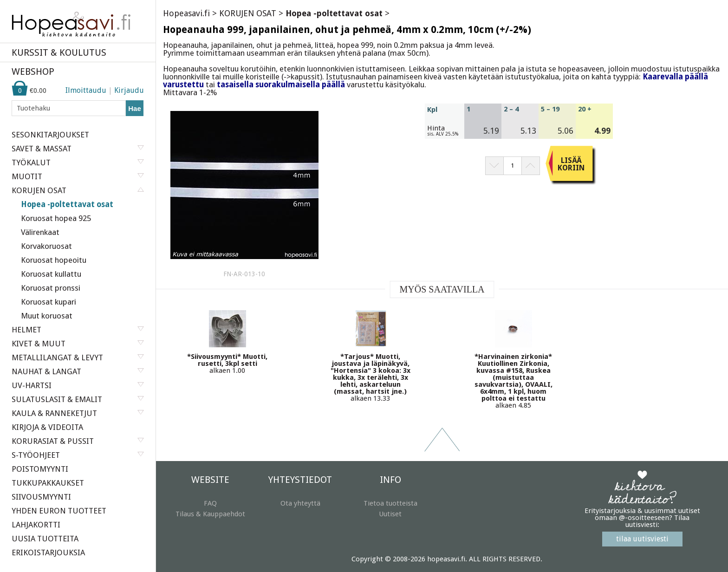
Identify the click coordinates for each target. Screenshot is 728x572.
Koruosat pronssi (51, 288)
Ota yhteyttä (300, 503)
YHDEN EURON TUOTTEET (59, 511)
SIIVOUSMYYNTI (41, 497)
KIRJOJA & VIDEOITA (47, 427)
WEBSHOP (33, 71)
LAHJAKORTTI (36, 525)
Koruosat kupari (49, 302)
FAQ (210, 503)
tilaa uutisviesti (642, 539)
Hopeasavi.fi (186, 13)
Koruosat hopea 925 (56, 218)
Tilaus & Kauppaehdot (210, 514)
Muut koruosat (47, 316)
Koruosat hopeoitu (54, 260)
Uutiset (390, 514)
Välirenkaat (40, 232)
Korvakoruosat (46, 246)
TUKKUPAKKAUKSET (48, 483)
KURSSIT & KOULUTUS (59, 52)
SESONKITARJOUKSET (50, 135)
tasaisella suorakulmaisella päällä (281, 84)
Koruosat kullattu (51, 274)
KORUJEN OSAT (248, 13)
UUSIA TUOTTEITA (45, 539)
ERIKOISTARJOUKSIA (48, 552)
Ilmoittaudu (86, 90)
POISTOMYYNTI (40, 469)
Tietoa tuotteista (390, 503)
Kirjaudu (129, 90)
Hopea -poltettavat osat (67, 204)
